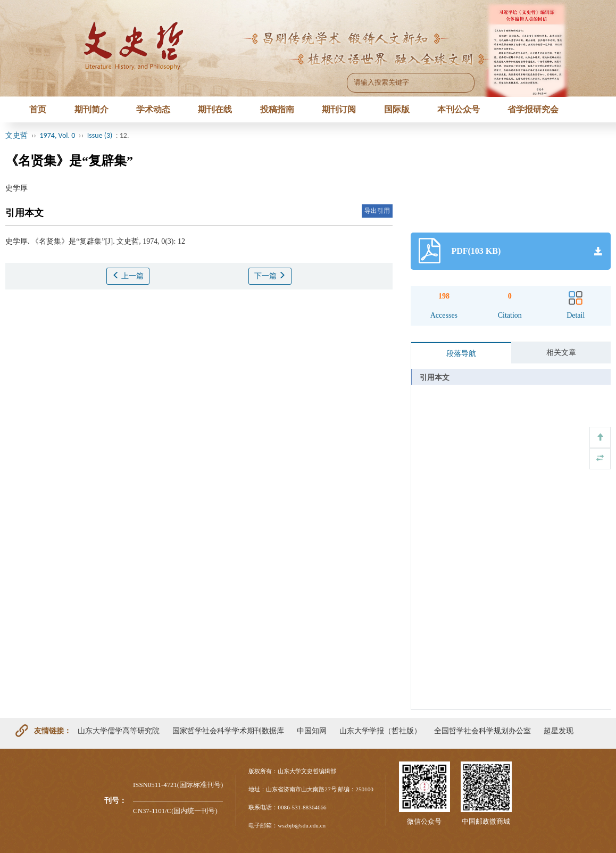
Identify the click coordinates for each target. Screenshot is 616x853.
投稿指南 (277, 109)
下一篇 (270, 276)
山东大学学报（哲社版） (380, 731)
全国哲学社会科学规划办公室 (482, 731)
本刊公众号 (459, 109)
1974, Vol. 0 (58, 135)
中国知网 (312, 731)
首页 (38, 109)
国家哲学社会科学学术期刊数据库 (228, 731)
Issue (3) (100, 135)
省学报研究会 (533, 109)
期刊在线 (215, 109)
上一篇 (128, 276)
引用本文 (435, 378)
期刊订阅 (339, 109)
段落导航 (461, 354)
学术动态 (153, 109)
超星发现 (559, 731)
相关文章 (561, 353)
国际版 (397, 109)
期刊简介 (91, 109)
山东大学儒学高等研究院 (119, 731)
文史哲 (16, 135)
